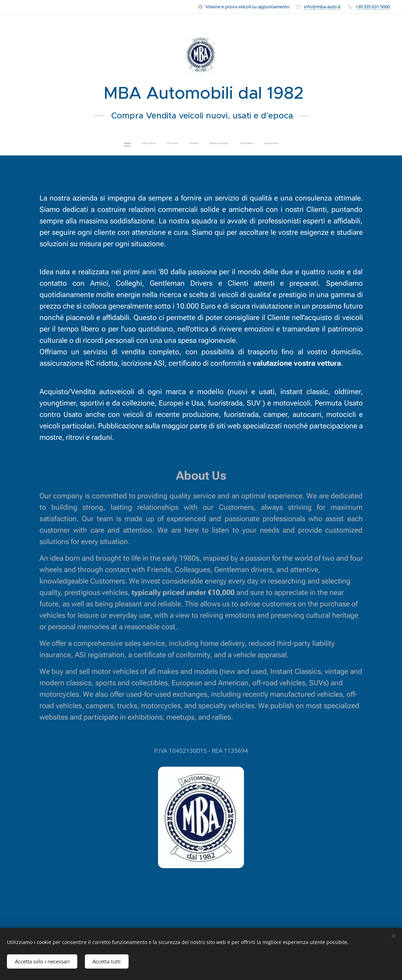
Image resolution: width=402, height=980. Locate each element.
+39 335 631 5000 (373, 7)
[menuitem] (171, 143)
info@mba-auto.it (322, 7)
